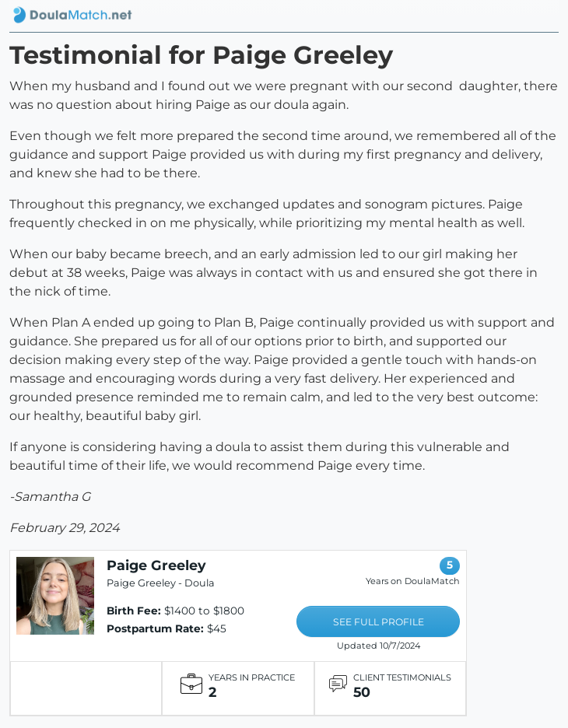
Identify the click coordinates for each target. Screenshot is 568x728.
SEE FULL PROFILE (379, 622)
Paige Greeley (156, 565)
